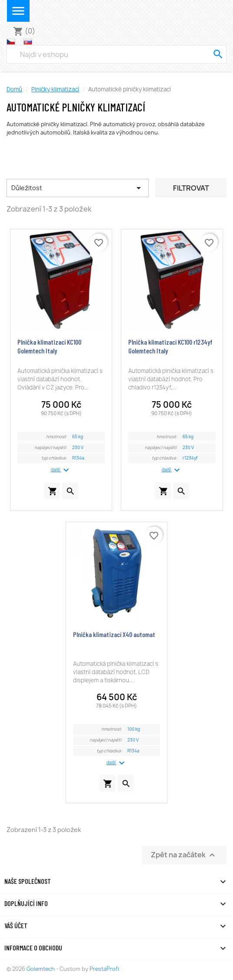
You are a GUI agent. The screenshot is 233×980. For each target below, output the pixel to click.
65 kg (78, 437)
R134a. (79, 458)
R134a (133, 751)
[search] (218, 54)
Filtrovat (191, 188)
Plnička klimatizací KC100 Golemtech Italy (49, 346)
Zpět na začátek (184, 855)
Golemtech (41, 969)
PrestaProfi (104, 969)
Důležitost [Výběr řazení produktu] (78, 188)
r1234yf (190, 458)
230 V (78, 448)
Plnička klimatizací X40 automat (114, 634)
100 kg (134, 729)
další (61, 470)
